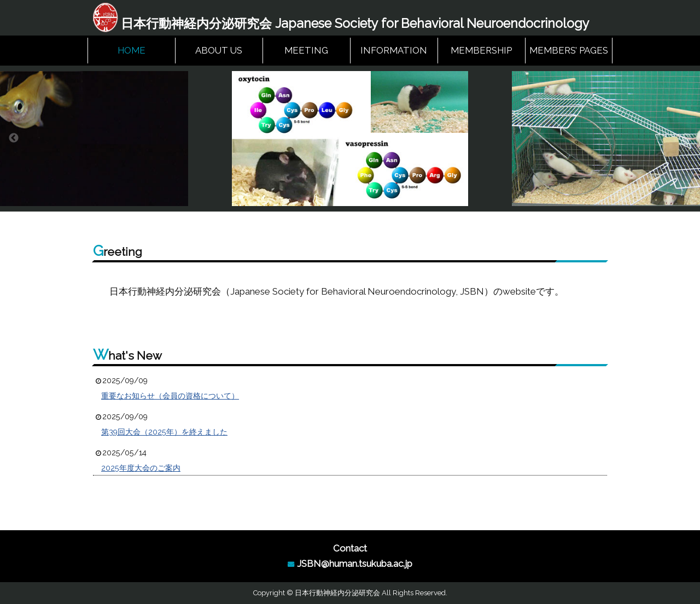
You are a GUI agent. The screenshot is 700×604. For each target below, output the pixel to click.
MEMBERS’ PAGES (569, 50)
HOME (132, 50)
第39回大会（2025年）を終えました (164, 432)
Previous (14, 138)
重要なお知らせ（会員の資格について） (170, 396)
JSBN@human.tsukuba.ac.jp (355, 564)
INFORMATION (394, 50)
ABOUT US (219, 50)
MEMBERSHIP (481, 50)
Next (686, 138)
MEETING (306, 50)
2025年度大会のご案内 (141, 468)
